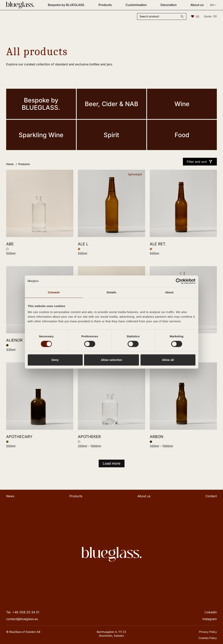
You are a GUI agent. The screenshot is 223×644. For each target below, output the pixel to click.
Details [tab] (112, 292)
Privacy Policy (208, 632)
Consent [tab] (54, 292)
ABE (10, 244)
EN (213, 5)
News (10, 496)
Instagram (210, 619)
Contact (211, 496)
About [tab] (169, 292)
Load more (112, 463)
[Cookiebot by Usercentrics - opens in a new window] (179, 281)
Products (105, 5)
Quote (210, 16)
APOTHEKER (89, 437)
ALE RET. (158, 244)
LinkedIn (211, 612)
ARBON (157, 437)
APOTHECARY (19, 437)
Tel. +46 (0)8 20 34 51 (23, 612)
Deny (55, 360)
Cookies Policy (208, 638)
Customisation (136, 5)
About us (197, 5)
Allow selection (111, 360)
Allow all (168, 360)
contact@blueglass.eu (22, 619)
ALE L (83, 244)
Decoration (169, 5)
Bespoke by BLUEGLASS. (66, 5)
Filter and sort (200, 162)
